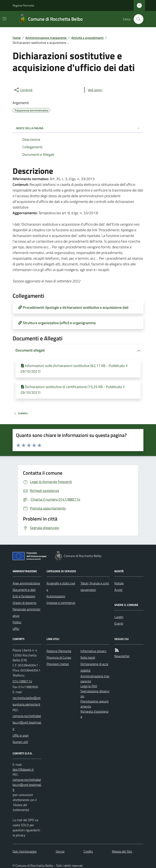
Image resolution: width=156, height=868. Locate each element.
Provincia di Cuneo (59, 657)
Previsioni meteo (58, 664)
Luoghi (119, 617)
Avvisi (118, 590)
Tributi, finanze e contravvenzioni (95, 586)
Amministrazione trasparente (46, 38)
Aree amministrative (26, 583)
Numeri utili (20, 742)
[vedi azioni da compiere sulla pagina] (92, 90)
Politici (17, 622)
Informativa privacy (93, 651)
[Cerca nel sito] (137, 19)
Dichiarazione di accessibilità (94, 667)
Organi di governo (24, 603)
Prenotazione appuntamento (95, 704)
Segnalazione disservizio (95, 694)
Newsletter (122, 656)
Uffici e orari (21, 735)
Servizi (60, 851)
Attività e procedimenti (87, 38)
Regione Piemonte (23, 5)
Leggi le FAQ (89, 686)
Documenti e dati (24, 590)
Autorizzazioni (56, 596)
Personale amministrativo (27, 612)
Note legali (88, 657)
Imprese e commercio (61, 603)
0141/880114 (22, 681)
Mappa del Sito (122, 851)
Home (17, 38)
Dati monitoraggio (25, 851)
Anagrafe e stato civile (61, 586)
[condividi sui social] (23, 90)
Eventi (119, 623)
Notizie (119, 583)
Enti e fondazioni (24, 596)
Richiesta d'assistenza (94, 714)
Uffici (16, 629)
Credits (88, 851)
